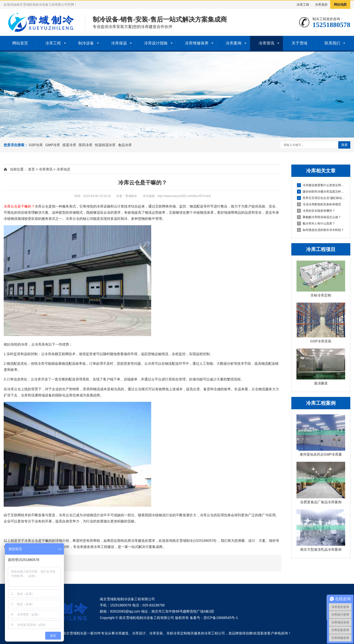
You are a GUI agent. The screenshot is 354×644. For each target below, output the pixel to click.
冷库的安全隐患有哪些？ (316, 211)
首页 (31, 169)
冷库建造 (122, 633)
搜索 (344, 145)
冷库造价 (321, 5)
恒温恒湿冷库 (105, 145)
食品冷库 (125, 145)
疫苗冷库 (69, 145)
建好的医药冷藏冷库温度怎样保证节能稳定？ (321, 192)
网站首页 (20, 43)
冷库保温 (119, 43)
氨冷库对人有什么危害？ (316, 224)
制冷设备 (86, 43)
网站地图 (340, 5)
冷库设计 (139, 633)
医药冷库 (86, 145)
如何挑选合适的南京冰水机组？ (320, 230)
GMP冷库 (53, 145)
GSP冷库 (36, 145)
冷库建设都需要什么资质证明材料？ (321, 185)
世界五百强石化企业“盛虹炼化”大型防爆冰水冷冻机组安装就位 (321, 198)
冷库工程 (303, 5)
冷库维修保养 (197, 43)
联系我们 (332, 43)
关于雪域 (299, 43)
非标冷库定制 (177, 633)
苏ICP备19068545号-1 (221, 618)
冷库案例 (234, 43)
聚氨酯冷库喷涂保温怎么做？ (319, 217)
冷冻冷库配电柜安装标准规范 (319, 204)
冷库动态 (63, 169)
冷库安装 (156, 633)
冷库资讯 (266, 43)
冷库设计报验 (156, 43)
